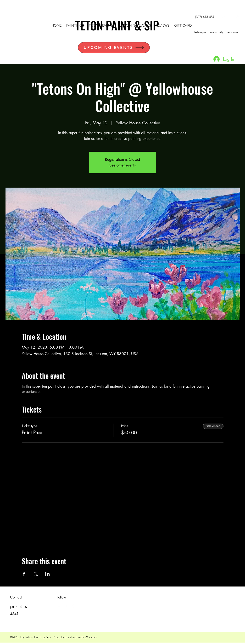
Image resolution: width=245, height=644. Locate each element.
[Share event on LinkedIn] (47, 574)
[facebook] (230, 17)
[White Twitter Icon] (223, 17)
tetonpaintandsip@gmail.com (216, 32)
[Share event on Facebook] (24, 574)
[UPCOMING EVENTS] (114, 48)
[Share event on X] (36, 574)
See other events (122, 165)
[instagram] (237, 17)
